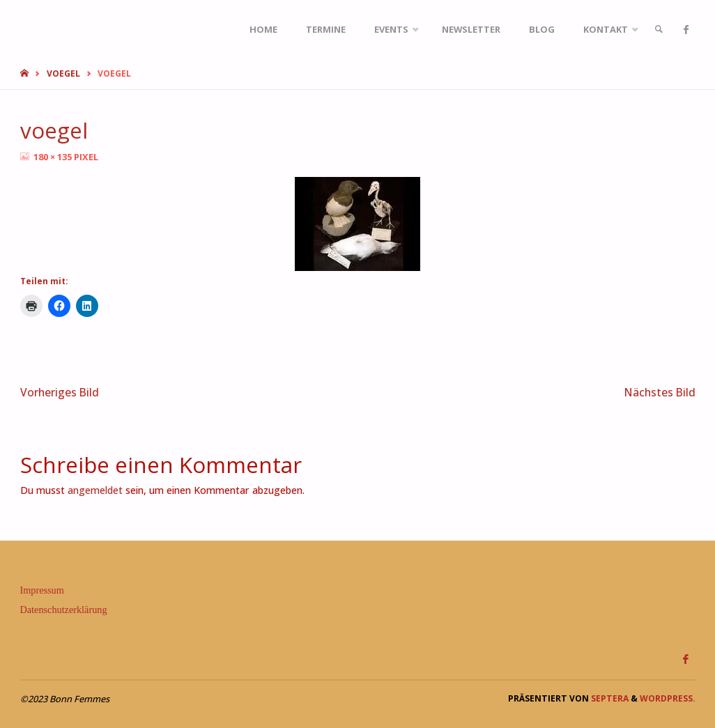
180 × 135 (54, 157)
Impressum (42, 590)
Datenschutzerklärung (64, 610)
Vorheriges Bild (60, 392)
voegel (63, 73)
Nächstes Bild (660, 392)
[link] (659, 30)
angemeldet (95, 490)
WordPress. (668, 698)
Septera (609, 698)
